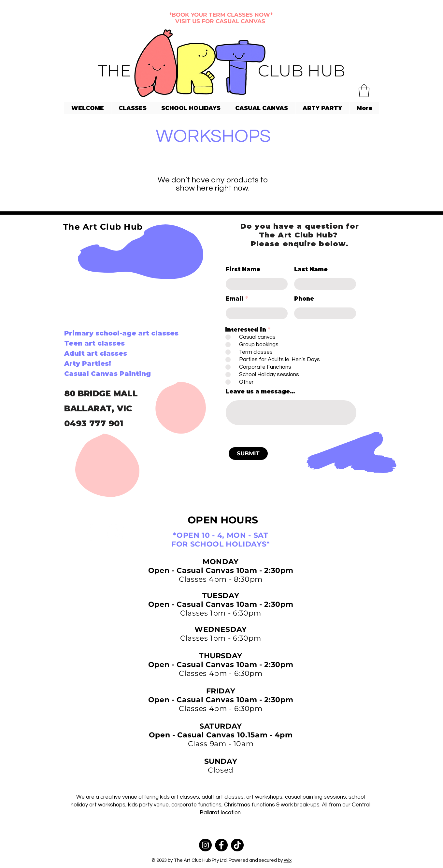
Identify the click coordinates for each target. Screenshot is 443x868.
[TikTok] (237, 845)
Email (235, 299)
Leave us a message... (260, 392)
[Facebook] (91, 533)
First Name (243, 270)
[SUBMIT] (248, 454)
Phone (304, 299)
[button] (364, 91)
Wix (288, 860)
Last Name (311, 270)
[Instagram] (116, 533)
